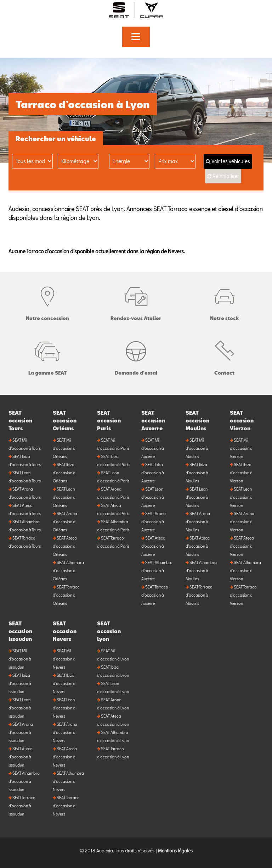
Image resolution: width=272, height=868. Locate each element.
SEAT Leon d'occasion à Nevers (64, 708)
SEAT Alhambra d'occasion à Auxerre (157, 571)
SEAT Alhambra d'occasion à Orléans (68, 571)
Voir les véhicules (228, 161)
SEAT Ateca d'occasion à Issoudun (21, 757)
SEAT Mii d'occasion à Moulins (197, 448)
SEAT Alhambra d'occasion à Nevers (68, 781)
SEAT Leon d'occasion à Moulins (197, 497)
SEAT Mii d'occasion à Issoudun (20, 659)
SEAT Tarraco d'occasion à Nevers (66, 806)
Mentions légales (175, 851)
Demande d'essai (136, 356)
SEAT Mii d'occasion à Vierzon (241, 448)
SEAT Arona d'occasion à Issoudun (21, 732)
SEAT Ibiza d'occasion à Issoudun (20, 683)
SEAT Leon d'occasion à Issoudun (20, 708)
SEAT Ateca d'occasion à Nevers (65, 757)
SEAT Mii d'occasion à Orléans (64, 448)
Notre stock (224, 302)
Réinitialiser (226, 176)
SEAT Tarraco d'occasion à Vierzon (243, 595)
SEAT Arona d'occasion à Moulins (198, 522)
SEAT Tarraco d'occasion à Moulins (199, 595)
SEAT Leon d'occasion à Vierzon (241, 497)
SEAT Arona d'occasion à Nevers (65, 732)
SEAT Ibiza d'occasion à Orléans (64, 473)
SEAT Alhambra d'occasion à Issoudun (24, 781)
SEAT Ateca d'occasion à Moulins (198, 546)
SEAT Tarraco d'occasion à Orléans (66, 595)
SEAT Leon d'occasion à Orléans (64, 497)
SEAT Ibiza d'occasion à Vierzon (241, 473)
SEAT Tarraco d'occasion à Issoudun (22, 806)
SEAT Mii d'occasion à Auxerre (153, 448)
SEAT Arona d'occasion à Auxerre (154, 522)
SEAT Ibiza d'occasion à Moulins (197, 473)
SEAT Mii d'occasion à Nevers (64, 659)
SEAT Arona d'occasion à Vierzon (242, 522)
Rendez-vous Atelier (136, 302)
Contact (224, 356)
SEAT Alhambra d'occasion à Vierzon (245, 571)
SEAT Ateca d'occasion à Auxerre (153, 546)
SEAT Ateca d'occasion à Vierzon (242, 546)
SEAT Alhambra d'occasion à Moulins (201, 571)
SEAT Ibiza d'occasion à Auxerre (153, 473)
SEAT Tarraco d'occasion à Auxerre (155, 595)
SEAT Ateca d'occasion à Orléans (65, 546)
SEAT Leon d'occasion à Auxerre (153, 497)
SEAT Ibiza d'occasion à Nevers (64, 683)
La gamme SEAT (47, 356)
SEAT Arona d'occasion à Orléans (65, 522)
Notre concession (47, 302)
